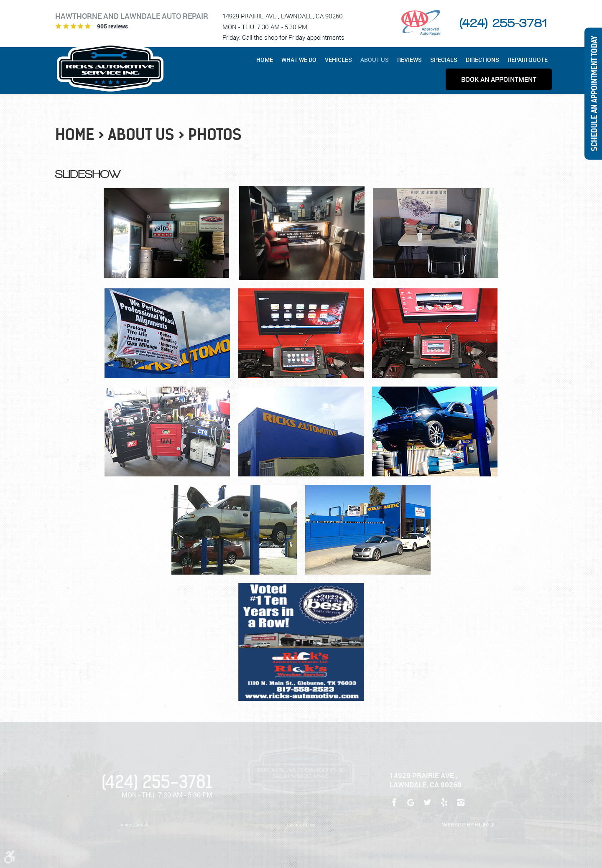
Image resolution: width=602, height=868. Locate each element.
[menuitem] (267, 60)
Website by (468, 825)
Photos (215, 135)
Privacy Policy (301, 825)
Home (265, 60)
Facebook (394, 807)
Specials (444, 60)
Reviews (409, 60)
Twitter (427, 807)
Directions (482, 60)
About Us (375, 60)
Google (411, 807)
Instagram (461, 807)
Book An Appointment (499, 79)
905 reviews (112, 26)
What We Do (299, 60)
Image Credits (134, 825)
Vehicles (338, 60)
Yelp (444, 807)
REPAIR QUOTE (528, 60)
